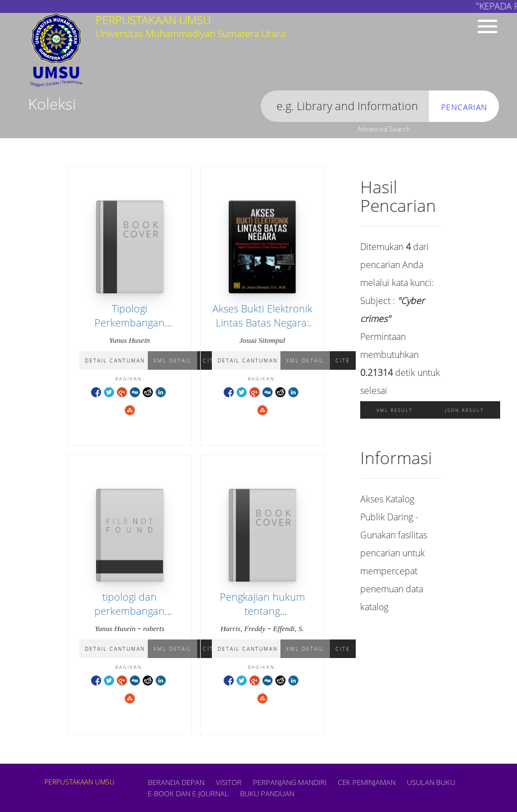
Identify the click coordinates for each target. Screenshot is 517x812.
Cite (343, 360)
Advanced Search (384, 129)
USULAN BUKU (431, 782)
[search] (345, 106)
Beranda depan (176, 782)
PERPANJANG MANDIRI (290, 782)
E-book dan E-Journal (188, 793)
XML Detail (173, 360)
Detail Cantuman (115, 360)
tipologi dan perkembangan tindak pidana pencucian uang (130, 618)
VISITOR (229, 782)
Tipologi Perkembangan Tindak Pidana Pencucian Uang (130, 330)
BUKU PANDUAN (267, 793)
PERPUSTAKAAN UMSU (80, 782)
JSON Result (464, 410)
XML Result (394, 410)
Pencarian (464, 107)
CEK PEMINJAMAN (367, 782)
